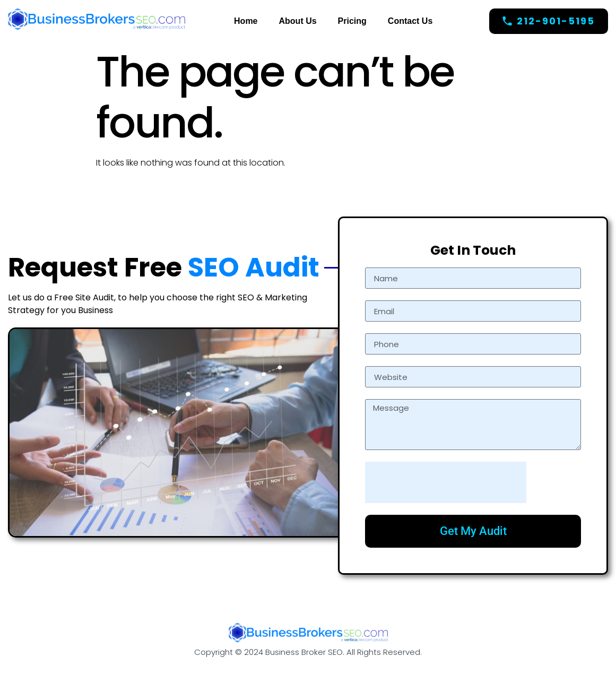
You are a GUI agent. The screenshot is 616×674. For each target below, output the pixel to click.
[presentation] (446, 482)
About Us (298, 21)
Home (246, 21)
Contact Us (410, 21)
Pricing (352, 21)
